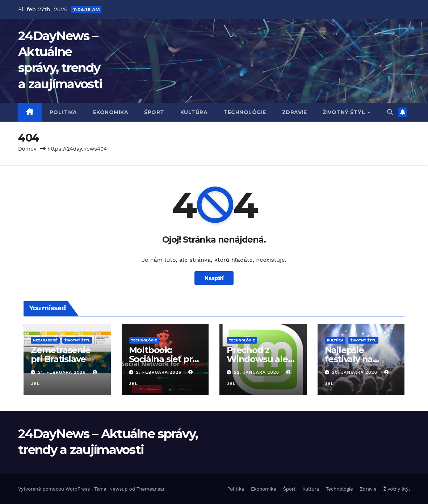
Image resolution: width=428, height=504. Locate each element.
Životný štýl (345, 112)
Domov (27, 149)
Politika (63, 112)
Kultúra (194, 112)
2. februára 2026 (160, 372)
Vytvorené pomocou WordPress (55, 489)
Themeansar (150, 489)
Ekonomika (111, 112)
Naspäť (214, 278)
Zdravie (295, 112)
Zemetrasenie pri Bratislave (61, 354)
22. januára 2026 (257, 372)
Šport (154, 112)
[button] (390, 112)
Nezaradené (45, 340)
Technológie (245, 112)
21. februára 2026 (63, 372)
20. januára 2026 (355, 372)
